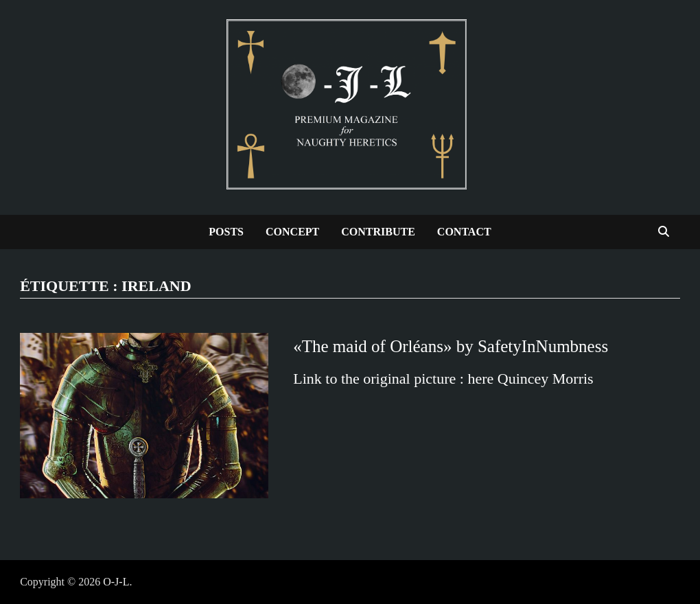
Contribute (378, 232)
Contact (464, 232)
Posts (226, 232)
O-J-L (116, 582)
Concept (292, 232)
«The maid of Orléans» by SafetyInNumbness (451, 346)
